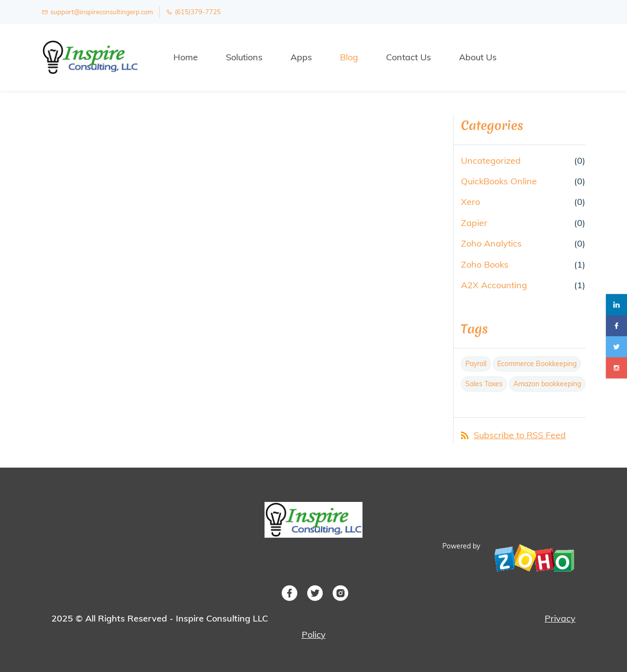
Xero (470, 202)
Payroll (476, 364)
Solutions (244, 57)
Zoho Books (485, 264)
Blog (349, 57)
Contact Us (409, 57)
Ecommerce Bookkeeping (537, 364)
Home (186, 57)
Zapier (474, 223)
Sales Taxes (484, 384)
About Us (478, 57)
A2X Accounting (494, 285)
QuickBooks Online (499, 181)
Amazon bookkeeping (547, 384)
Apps (301, 57)
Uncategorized (491, 161)
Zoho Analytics (491, 243)
